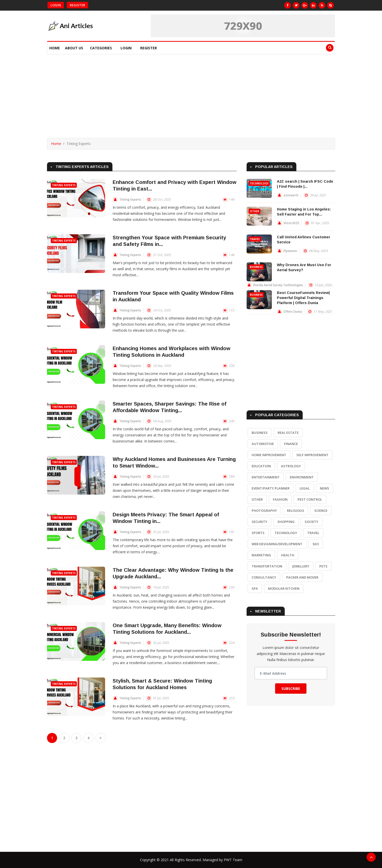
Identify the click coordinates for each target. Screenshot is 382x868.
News (325, 488)
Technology (259, 183)
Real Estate (288, 433)
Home (55, 48)
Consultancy (264, 577)
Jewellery (301, 566)
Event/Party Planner (271, 488)
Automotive (263, 444)
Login (56, 5)
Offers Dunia (293, 312)
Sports (258, 533)
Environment (302, 477)
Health (288, 555)
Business (256, 267)
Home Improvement (269, 455)
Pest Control (310, 499)
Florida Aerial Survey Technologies (278, 285)
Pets (323, 566)
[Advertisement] (191, 92)
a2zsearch (291, 195)
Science (321, 511)
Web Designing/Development (277, 544)
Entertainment (266, 477)
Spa (255, 588)
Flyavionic (290, 251)
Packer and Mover (302, 577)
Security (259, 522)
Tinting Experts (64, 185)
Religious (296, 511)
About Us (74, 48)
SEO (316, 544)
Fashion (280, 499)
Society (312, 522)
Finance (291, 444)
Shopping (286, 522)
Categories (101, 48)
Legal (305, 488)
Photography (264, 511)
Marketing (261, 555)
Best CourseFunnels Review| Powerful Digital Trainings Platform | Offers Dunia (303, 298)
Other (255, 211)
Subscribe (291, 689)
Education (261, 466)
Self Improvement (312, 455)
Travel (255, 239)
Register (77, 5)
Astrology (291, 466)
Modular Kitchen (284, 588)
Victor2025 (291, 223)
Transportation (267, 566)
